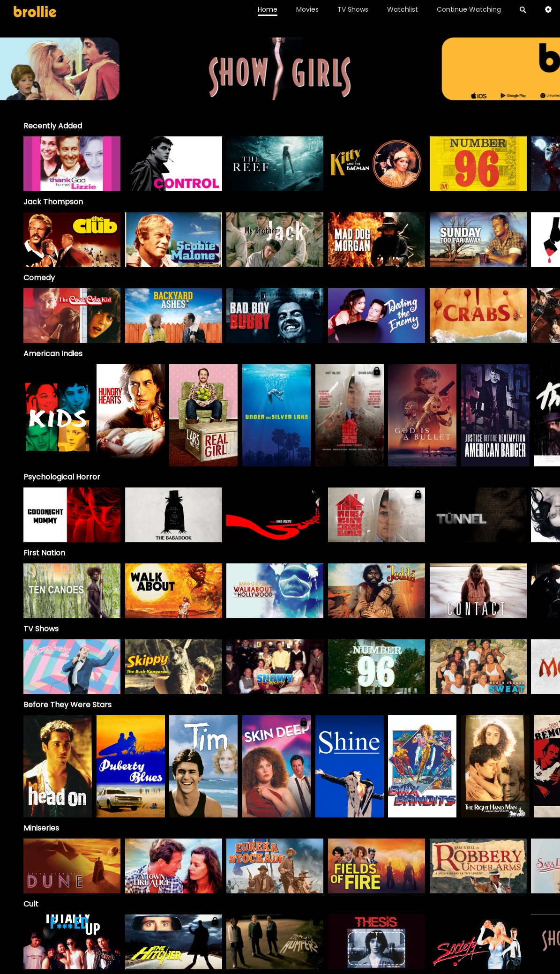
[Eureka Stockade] (275, 866)
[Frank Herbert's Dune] (72, 866)
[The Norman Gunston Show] (72, 667)
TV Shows (353, 9)
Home (268, 9)
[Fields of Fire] (377, 866)
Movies (307, 9)
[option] (72, 164)
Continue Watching (469, 9)
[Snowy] (275, 667)
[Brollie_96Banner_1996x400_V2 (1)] (280, 96)
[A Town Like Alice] (174, 866)
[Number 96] (377, 667)
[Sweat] (478, 667)
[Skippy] (174, 667)
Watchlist (403, 9)
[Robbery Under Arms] (478, 866)
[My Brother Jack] (275, 240)
